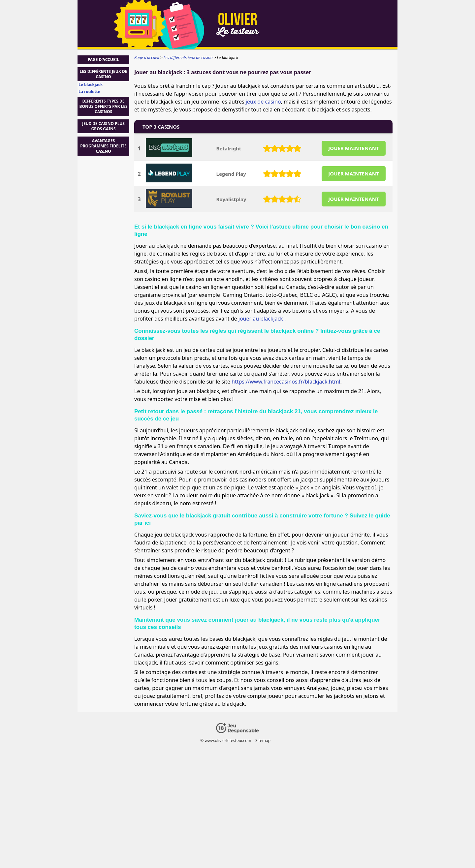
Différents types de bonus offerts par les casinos (103, 106)
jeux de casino (263, 102)
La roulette (89, 92)
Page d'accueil (103, 60)
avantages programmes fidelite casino (103, 146)
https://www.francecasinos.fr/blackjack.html (286, 382)
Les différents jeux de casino (104, 74)
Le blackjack (91, 85)
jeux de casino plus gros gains (103, 126)
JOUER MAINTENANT (353, 148)
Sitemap (263, 741)
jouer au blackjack (261, 319)
